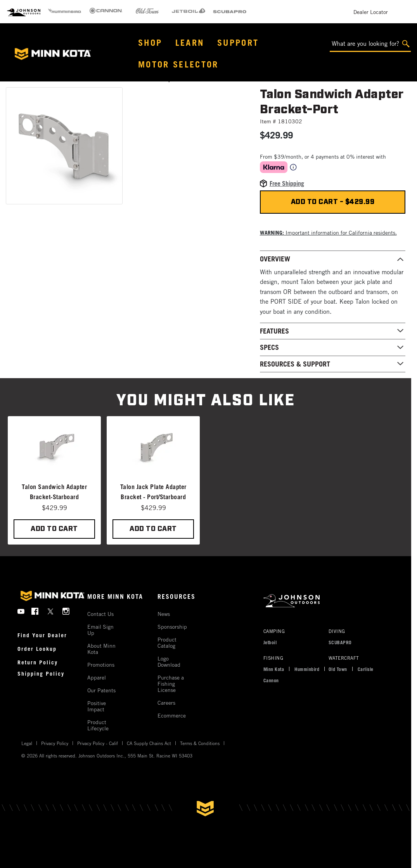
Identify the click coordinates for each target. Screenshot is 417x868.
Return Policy (38, 662)
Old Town (338, 669)
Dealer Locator (371, 12)
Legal (27, 743)
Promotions (101, 665)
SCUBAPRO (340, 642)
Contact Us (100, 614)
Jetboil (270, 642)
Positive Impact (97, 706)
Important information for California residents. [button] (328, 233)
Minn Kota (274, 669)
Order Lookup (37, 649)
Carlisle (366, 669)
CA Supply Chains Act (149, 743)
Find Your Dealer (42, 635)
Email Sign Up (100, 630)
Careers (166, 703)
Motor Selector (178, 64)
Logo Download (169, 661)
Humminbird (307, 669)
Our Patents (101, 690)
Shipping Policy (41, 673)
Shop (150, 42)
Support (238, 42)
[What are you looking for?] (370, 44)
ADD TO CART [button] (54, 529)
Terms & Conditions (200, 743)
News (164, 614)
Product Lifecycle (98, 725)
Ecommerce (172, 715)
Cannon (271, 680)
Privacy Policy (55, 743)
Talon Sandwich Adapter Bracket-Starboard (54, 492)
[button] (64, 146)
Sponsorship (172, 627)
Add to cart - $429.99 (333, 202)
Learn (190, 42)
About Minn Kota (101, 649)
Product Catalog (167, 642)
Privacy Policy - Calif (98, 743)
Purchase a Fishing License (171, 684)
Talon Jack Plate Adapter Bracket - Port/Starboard (153, 492)
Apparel (97, 677)
